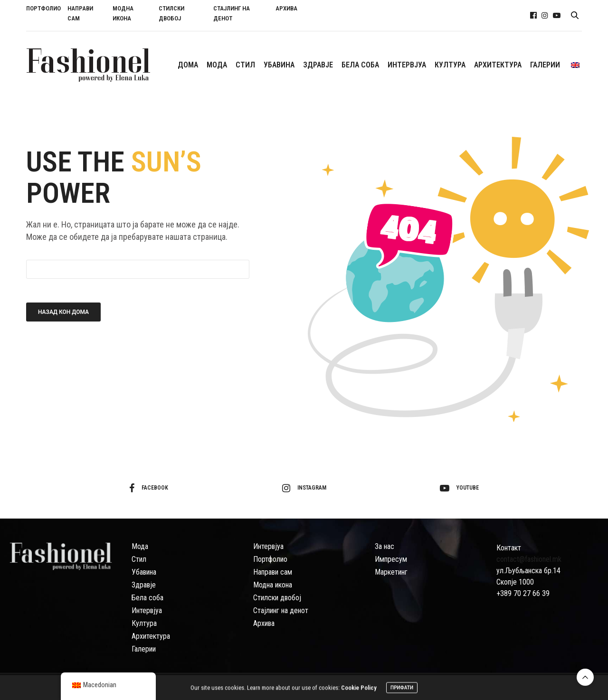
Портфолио (270, 559)
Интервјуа (147, 610)
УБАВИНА (279, 65)
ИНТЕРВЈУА (407, 65)
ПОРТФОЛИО (43, 8)
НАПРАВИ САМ (80, 13)
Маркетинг (391, 572)
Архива (264, 623)
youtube (459, 488)
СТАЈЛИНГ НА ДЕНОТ (232, 13)
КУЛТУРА (450, 65)
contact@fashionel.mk (529, 559)
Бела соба (147, 598)
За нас (385, 546)
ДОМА (188, 65)
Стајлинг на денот (281, 610)
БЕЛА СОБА (360, 65)
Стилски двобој (277, 598)
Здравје (144, 585)
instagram (304, 488)
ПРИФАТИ (402, 689)
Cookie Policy (359, 689)
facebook (149, 488)
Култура (144, 623)
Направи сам (273, 572)
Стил (139, 559)
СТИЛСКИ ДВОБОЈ (171, 13)
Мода (140, 546)
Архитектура (151, 636)
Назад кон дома (63, 312)
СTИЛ (245, 65)
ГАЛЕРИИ (545, 65)
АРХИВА (286, 8)
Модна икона (273, 585)
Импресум (391, 559)
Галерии (144, 649)
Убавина (144, 572)
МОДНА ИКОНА (123, 13)
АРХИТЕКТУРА (498, 65)
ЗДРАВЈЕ (318, 65)
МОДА (217, 65)
